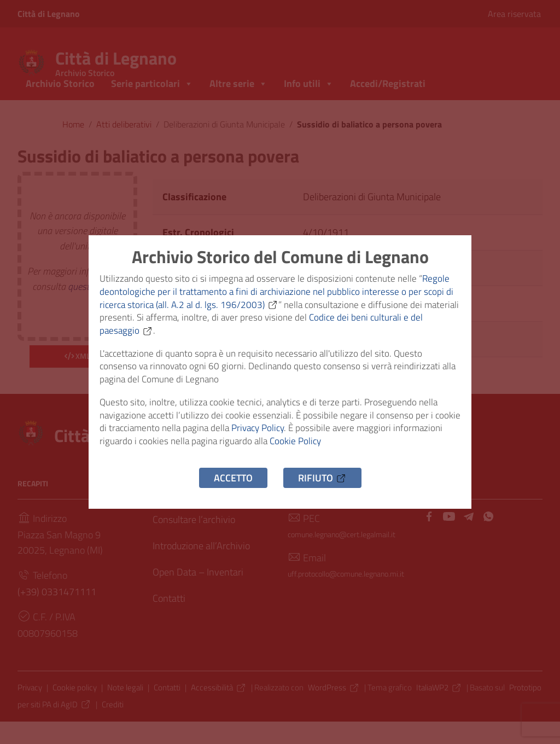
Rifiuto (322, 492)
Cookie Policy (355, 453)
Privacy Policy (294, 438)
